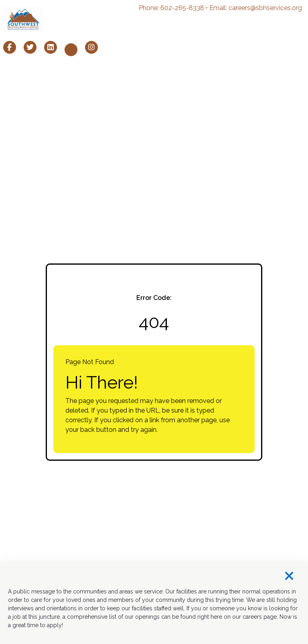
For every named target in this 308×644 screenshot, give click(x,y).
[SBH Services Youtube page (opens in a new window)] (71, 50)
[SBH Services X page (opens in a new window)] (30, 47)
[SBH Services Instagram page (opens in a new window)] (91, 47)
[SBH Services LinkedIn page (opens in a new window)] (51, 47)
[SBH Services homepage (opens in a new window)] (23, 19)
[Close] (154, 576)
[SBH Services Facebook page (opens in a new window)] (10, 47)
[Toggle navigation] (297, 19)
